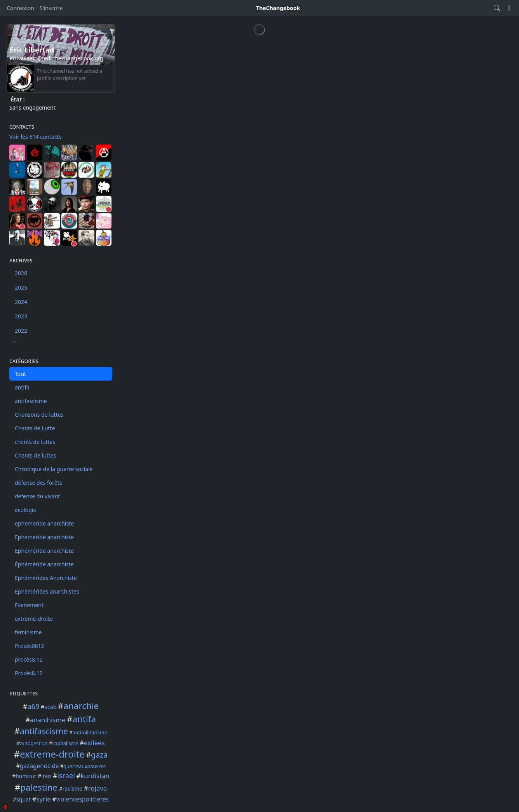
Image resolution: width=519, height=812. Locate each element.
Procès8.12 (29, 673)
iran (46, 776)
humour (26, 776)
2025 (21, 287)
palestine (39, 787)
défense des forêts (38, 483)
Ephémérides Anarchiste (46, 578)
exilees (94, 743)
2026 (21, 273)
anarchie (81, 706)
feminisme (28, 632)
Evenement (29, 605)
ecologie (25, 510)
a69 (34, 706)
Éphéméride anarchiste (44, 564)
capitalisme (65, 743)
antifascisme (31, 401)
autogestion (34, 743)
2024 (21, 302)
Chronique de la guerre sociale (54, 469)
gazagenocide (39, 766)
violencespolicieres (82, 799)
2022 (21, 331)
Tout (20, 374)
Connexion (21, 8)
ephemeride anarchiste (44, 523)
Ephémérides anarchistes (47, 591)
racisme (72, 788)
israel (66, 775)
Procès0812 (30, 646)
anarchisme (48, 720)
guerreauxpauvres (84, 766)
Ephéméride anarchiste (44, 551)
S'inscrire (51, 8)
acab (50, 707)
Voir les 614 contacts (35, 137)
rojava (98, 788)
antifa (22, 387)
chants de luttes (35, 442)
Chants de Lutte (35, 428)
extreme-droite (34, 619)
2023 (21, 316)
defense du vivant (37, 496)
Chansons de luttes (39, 415)
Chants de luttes (36, 455)
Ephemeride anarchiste (44, 537)
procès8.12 (29, 659)
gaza (99, 755)
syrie (43, 799)
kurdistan (95, 776)
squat (24, 799)
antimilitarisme (90, 733)
